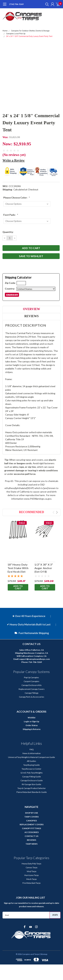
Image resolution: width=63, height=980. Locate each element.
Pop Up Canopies (32, 677)
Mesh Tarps (32, 879)
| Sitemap (43, 954)
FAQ (32, 749)
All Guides (32, 761)
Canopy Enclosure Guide (32, 780)
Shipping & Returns (32, 729)
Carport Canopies (32, 681)
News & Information (32, 753)
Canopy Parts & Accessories (32, 697)
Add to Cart (18, 587)
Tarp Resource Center (32, 769)
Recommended (32, 512)
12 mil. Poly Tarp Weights (32, 773)
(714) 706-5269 (16, 4)
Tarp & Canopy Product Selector (32, 788)
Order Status (32, 725)
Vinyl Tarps (32, 871)
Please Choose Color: (17, 198)
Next (57, 512)
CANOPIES (32, 821)
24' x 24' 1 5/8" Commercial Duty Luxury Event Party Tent (29, 36)
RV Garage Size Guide (32, 784)
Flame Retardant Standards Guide (32, 792)
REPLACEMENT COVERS (32, 824)
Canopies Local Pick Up (16, 34)
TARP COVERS (32, 817)
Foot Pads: (11, 215)
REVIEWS (32, 840)
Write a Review (14, 160)
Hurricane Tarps (32, 875)
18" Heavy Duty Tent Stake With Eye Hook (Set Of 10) (18, 570)
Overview (32, 309)
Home (5, 31)
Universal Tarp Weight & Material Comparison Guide (32, 757)
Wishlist (32, 718)
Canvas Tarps (32, 867)
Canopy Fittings (32, 693)
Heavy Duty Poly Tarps (32, 864)
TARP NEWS (32, 844)
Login (26, 721)
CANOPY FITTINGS (32, 828)
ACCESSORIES (32, 832)
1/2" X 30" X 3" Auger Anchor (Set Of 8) (44, 568)
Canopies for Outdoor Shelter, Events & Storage (30, 31)
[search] (46, 4)
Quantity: (8, 232)
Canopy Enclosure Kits (32, 685)
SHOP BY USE (32, 813)
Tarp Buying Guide (32, 765)
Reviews (32, 316)
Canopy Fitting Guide (32, 777)
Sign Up (36, 721)
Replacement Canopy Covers (32, 689)
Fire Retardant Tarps (32, 883)
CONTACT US (32, 836)
